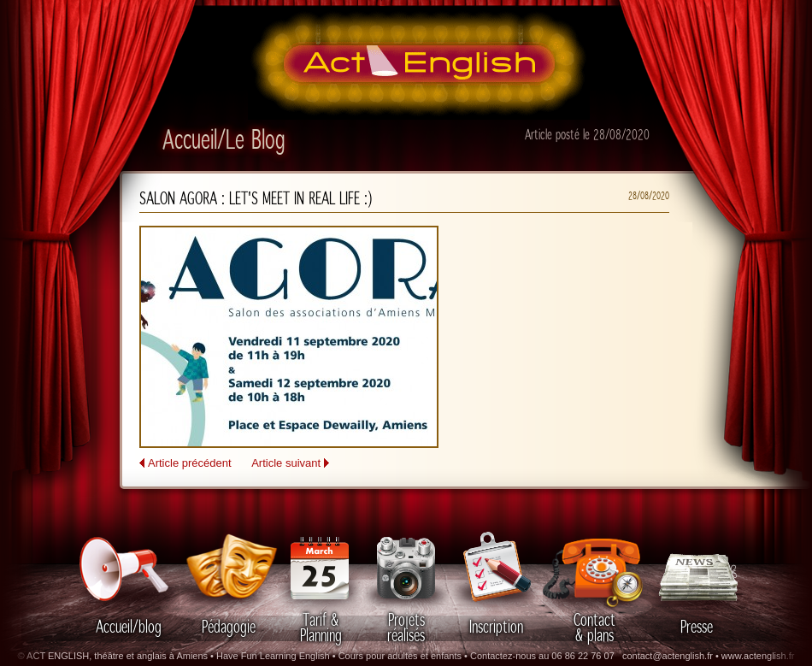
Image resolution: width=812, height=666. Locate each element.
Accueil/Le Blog (224, 141)
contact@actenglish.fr (668, 656)
